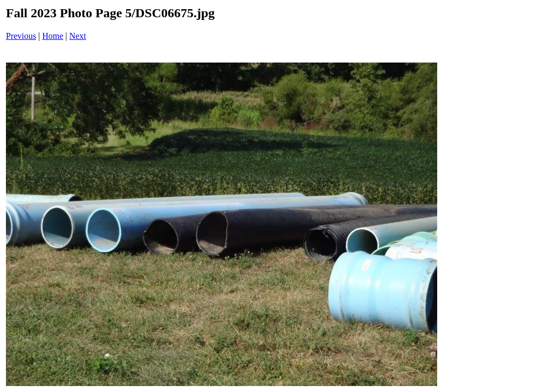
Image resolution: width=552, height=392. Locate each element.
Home (53, 36)
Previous (21, 36)
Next (78, 36)
